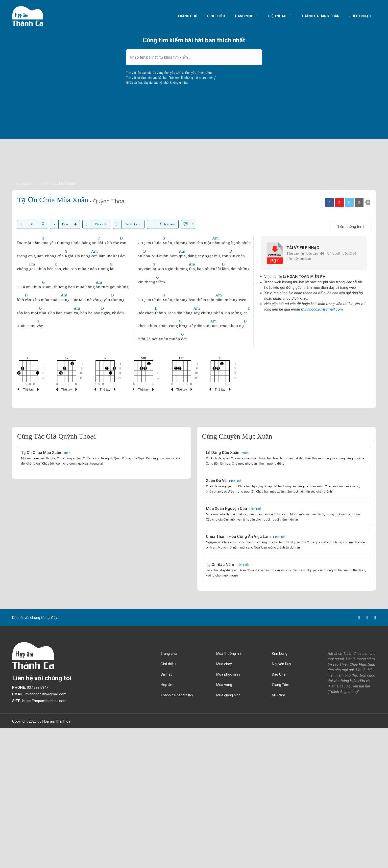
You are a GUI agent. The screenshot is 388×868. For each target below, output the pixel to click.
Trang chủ (187, 16)
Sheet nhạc (360, 16)
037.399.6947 (30, 687)
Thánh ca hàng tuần (320, 16)
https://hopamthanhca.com (39, 701)
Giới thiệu (216, 16)
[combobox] (194, 57)
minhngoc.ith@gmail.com (322, 309)
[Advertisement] (161, 146)
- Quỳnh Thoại (108, 201)
